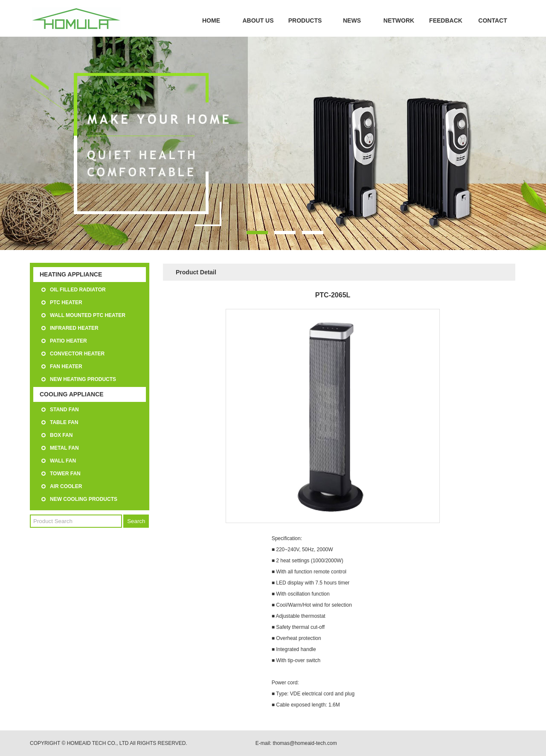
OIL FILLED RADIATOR (78, 290)
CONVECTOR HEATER (77, 354)
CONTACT (492, 20)
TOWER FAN (65, 474)
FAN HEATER (66, 366)
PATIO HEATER (68, 341)
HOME (211, 20)
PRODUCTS (305, 20)
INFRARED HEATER (74, 328)
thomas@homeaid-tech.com (305, 743)
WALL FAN (63, 461)
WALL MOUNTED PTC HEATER (88, 315)
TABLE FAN (64, 422)
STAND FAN (64, 410)
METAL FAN (64, 448)
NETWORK (399, 20)
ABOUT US (258, 20)
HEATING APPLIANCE (71, 274)
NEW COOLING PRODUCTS (84, 499)
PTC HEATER (66, 302)
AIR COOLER (66, 486)
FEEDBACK (446, 20)
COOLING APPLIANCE (72, 394)
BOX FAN (61, 435)
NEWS (352, 20)
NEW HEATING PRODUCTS (83, 379)
